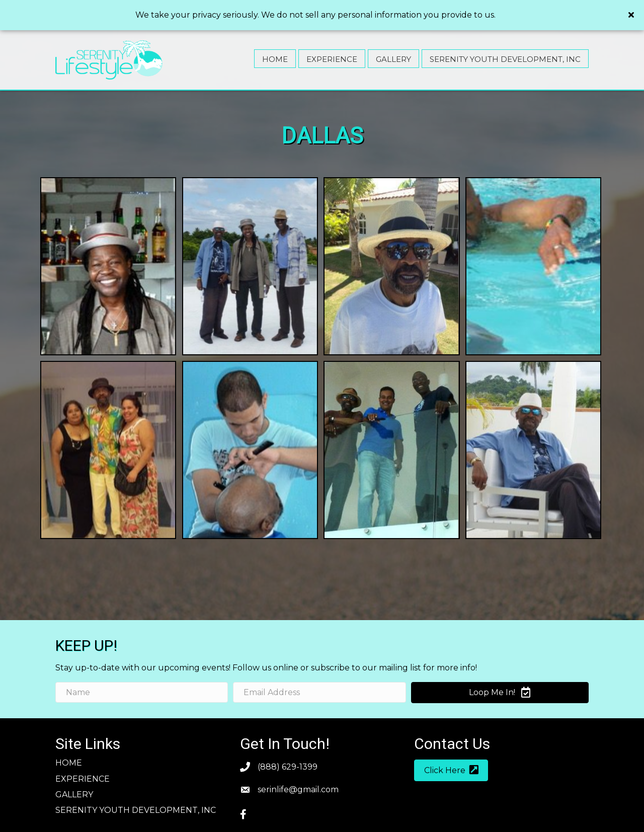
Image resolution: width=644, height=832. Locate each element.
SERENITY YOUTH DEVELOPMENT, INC (136, 790)
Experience (83, 759)
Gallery (74, 774)
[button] (451, 750)
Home (69, 743)
